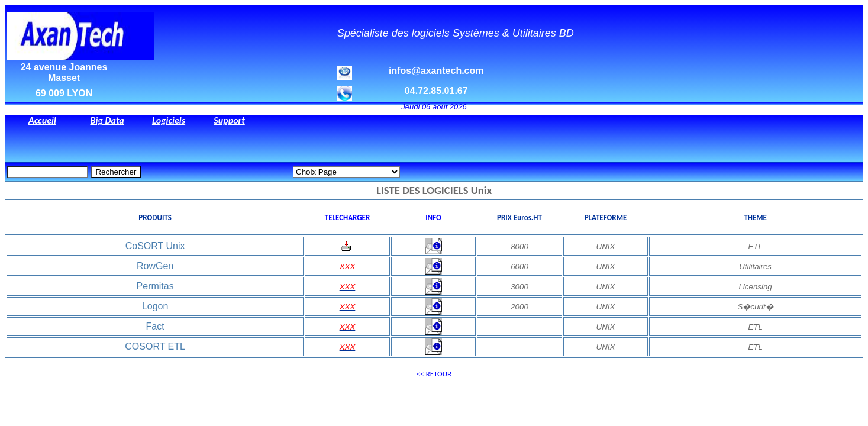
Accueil (42, 120)
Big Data (107, 120)
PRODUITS (155, 217)
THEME (755, 217)
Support (229, 120)
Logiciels (169, 120)
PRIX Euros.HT (519, 217)
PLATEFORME (606, 217)
